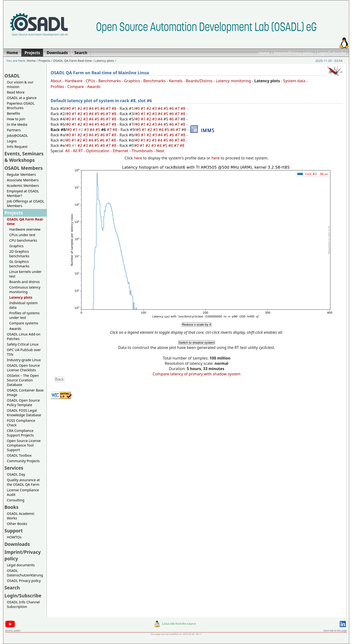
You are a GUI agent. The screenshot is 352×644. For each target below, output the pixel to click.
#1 (75, 108)
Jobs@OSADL (18, 136)
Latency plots (104, 61)
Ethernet (120, 151)
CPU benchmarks (23, 240)
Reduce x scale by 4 (197, 325)
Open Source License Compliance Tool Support (24, 445)
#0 (69, 108)
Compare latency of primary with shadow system (197, 374)
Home (264, 53)
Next (160, 151)
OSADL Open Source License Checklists (23, 368)
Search (12, 588)
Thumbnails (142, 151)
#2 (80, 108)
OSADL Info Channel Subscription (23, 604)
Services (14, 468)
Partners (14, 130)
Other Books (17, 524)
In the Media (17, 124)
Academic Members (23, 186)
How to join (16, 119)
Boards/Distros (199, 81)
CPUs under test (22, 235)
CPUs (90, 81)
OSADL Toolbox (19, 455)
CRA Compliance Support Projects (20, 433)
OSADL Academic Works (21, 516)
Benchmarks (110, 81)
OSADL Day (16, 474)
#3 (86, 108)
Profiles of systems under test (25, 315)
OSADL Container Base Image (25, 392)
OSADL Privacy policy (24, 581)
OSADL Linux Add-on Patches (24, 336)
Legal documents (21, 565)
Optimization (98, 151)
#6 (103, 108)
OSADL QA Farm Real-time (72, 61)
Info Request (17, 147)
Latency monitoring (233, 81)
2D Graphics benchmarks (19, 254)
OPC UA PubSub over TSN (24, 352)
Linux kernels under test (25, 274)
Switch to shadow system (197, 343)
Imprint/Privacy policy (293, 53)
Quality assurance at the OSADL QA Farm (23, 482)
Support (14, 531)
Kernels (176, 81)
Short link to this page (335, 631)
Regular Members (22, 174)
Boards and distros (25, 282)
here (138, 158)
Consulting (16, 500)
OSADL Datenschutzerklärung (25, 573)
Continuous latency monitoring (25, 290)
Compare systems (24, 323)
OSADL (12, 76)
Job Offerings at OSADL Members (26, 203)
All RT (78, 151)
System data (294, 81)
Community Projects (23, 461)
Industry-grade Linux (24, 360)
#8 (115, 108)
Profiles (57, 87)
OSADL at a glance (22, 98)
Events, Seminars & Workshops (24, 157)
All (67, 151)
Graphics (16, 246)
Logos (12, 141)
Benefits (14, 113)
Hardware (74, 81)
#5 (98, 108)
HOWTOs (14, 537)
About (56, 81)
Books (12, 507)
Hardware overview (25, 229)
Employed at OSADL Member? (23, 193)
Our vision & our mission (20, 84)
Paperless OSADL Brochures (21, 106)
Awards (15, 329)
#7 (109, 108)
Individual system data (24, 305)
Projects (44, 61)
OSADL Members (24, 168)
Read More (16, 92)
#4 (92, 108)
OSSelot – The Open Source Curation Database (23, 380)
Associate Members (23, 180)
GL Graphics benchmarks (19, 264)
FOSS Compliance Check (21, 423)
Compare (76, 87)
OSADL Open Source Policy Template (23, 403)
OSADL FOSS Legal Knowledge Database (24, 413)
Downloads (17, 544)
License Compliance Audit (23, 492)
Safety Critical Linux (23, 344)
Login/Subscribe (332, 53)
